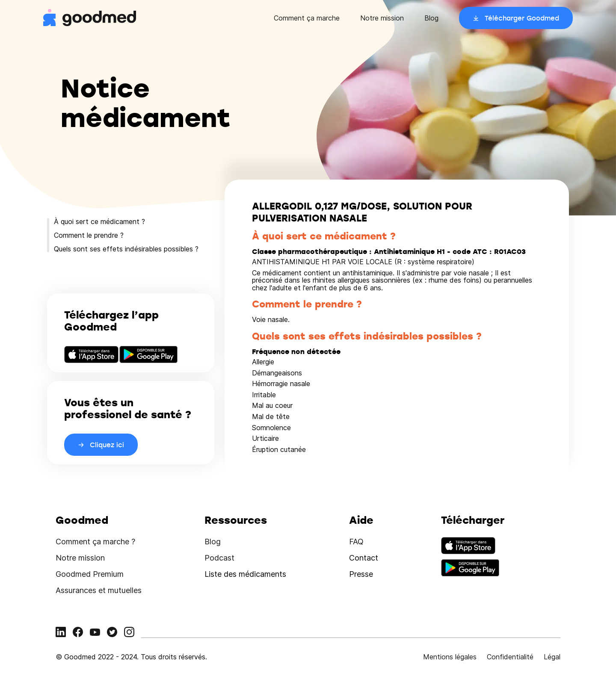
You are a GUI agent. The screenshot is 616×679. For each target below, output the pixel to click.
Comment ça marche (307, 18)
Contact (364, 558)
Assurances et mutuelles (99, 590)
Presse (361, 574)
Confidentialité (510, 657)
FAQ (356, 542)
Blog (431, 18)
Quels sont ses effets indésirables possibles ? (126, 249)
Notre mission (382, 18)
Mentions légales (450, 657)
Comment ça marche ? (95, 542)
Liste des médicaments (245, 574)
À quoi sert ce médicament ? (99, 221)
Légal (552, 657)
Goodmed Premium (90, 574)
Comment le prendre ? (89, 235)
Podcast (219, 558)
